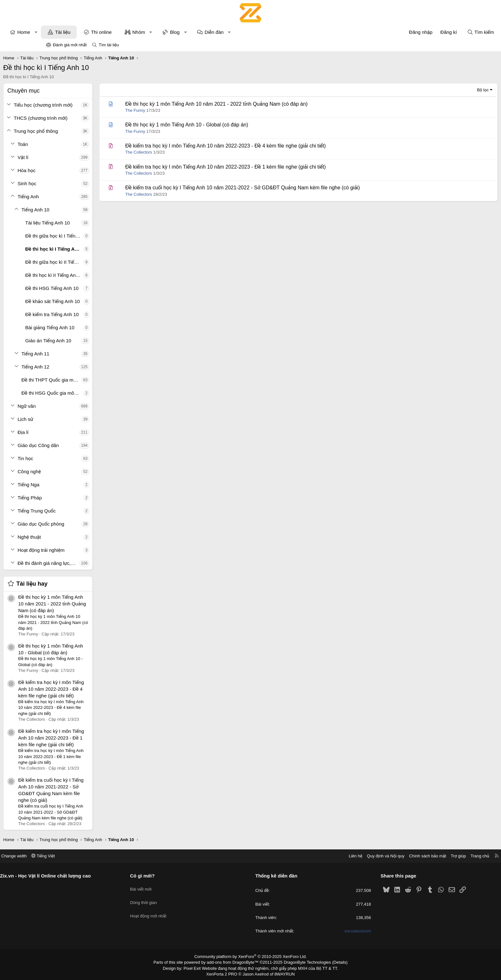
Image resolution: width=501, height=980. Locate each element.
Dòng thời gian (167, 898)
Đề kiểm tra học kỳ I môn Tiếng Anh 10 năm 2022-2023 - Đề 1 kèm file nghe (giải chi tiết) (94, 738)
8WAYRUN (282, 973)
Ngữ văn (69, 406)
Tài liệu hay (75, 584)
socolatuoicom (334, 931)
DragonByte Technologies (303, 962)
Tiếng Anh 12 (78, 367)
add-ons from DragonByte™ (234, 962)
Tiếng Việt (91, 856)
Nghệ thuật (72, 537)
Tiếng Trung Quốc (79, 511)
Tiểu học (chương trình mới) (86, 105)
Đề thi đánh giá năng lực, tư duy (91, 563)
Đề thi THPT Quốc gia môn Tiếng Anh (94, 380)
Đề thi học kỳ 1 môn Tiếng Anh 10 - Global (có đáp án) (230, 125)
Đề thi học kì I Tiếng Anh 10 (97, 249)
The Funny (178, 110)
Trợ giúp (411, 856)
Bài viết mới (165, 887)
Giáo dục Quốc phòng (84, 524)
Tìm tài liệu (109, 45)
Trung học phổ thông (79, 131)
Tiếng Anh (71, 197)
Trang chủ (432, 856)
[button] (79, 32)
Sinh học (70, 183)
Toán (66, 144)
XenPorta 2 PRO (224, 973)
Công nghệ (72, 471)
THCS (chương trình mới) (83, 118)
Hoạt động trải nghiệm (84, 550)
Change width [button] (62, 856)
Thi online (144, 32)
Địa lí (66, 432)
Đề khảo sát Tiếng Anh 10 (95, 301)
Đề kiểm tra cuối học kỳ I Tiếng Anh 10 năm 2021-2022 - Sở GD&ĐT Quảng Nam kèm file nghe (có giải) (285, 188)
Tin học (68, 458)
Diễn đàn (257, 32)
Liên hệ (308, 856)
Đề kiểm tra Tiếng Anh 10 (95, 314)
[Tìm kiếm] (438, 32)
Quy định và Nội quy (338, 856)
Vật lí (66, 157)
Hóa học (69, 170)
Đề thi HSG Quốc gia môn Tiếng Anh (95, 393)
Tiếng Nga (71, 485)
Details (333, 962)
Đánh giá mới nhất (70, 45)
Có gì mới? (166, 876)
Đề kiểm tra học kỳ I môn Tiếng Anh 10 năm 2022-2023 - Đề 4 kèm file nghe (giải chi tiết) (94, 689)
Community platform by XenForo (251, 956)
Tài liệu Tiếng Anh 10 (90, 223)
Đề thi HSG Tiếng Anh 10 (95, 288)
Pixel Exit (197, 967)
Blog (218, 32)
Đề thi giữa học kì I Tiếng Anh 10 (97, 236)
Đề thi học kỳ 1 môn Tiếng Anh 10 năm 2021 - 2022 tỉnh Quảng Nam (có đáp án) (95, 604)
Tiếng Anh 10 (78, 210)
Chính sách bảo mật (380, 856)
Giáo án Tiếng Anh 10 (91, 341)
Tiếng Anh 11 (78, 354)
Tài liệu (105, 32)
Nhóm (181, 32)
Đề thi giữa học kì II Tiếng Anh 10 (97, 262)
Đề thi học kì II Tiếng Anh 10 (97, 275)
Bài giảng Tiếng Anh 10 (93, 327)
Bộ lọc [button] (440, 90)
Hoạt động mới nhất (172, 910)
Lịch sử (68, 419)
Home (66, 32)
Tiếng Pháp (73, 498)
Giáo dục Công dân (81, 445)
